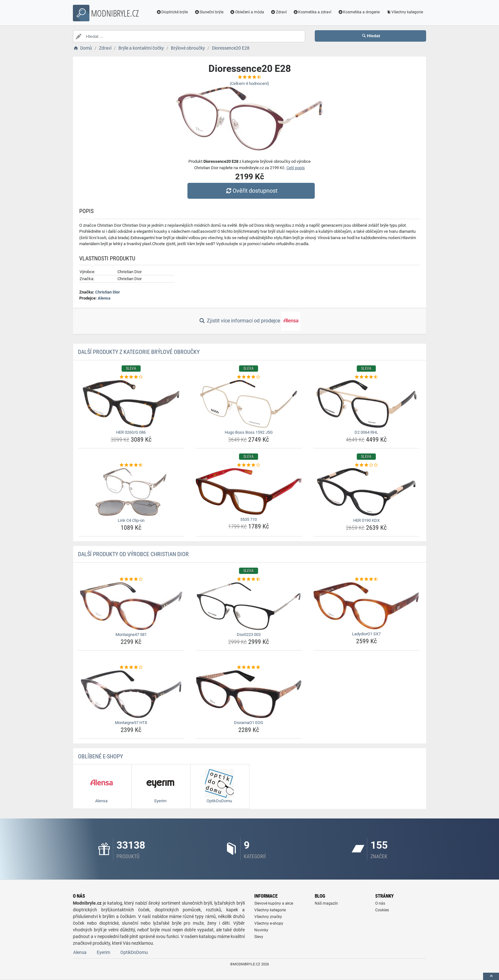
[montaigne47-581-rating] (131, 579)
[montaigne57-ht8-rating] (131, 667)
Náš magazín (326, 903)
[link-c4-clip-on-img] (131, 492)
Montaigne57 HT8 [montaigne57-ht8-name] (131, 723)
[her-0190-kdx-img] (366, 492)
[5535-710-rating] (249, 465)
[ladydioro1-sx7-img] (366, 606)
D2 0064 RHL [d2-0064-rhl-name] (366, 432)
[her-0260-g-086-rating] (131, 377)
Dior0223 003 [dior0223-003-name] (249, 635)
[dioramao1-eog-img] (249, 694)
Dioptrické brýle (172, 12)
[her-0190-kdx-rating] (366, 465)
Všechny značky (268, 917)
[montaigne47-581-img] (131, 606)
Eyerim (103, 952)
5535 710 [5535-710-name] (249, 519)
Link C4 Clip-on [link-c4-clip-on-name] (131, 520)
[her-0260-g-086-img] (131, 404)
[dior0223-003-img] (249, 606)
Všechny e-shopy (269, 923)
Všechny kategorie (404, 12)
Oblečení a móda (247, 12)
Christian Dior (108, 292)
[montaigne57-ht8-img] (131, 694)
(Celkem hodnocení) (250, 83)
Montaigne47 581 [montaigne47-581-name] (131, 635)
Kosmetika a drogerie (359, 12)
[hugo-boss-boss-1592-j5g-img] (249, 404)
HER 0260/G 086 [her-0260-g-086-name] (131, 432)
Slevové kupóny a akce (274, 903)
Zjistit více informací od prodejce (250, 321)
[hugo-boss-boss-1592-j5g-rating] (249, 377)
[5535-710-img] (249, 491)
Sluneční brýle (209, 12)
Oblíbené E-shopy (100, 756)
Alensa (104, 298)
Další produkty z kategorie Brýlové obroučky (139, 352)
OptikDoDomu (134, 952)
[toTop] (491, 976)
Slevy (259, 937)
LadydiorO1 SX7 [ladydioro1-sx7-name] (366, 634)
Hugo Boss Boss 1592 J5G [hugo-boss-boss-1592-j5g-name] (249, 432)
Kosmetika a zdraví (312, 12)
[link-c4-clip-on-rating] (131, 465)
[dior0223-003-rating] (249, 579)
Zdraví (279, 12)
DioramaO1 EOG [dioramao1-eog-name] (249, 723)
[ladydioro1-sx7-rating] (366, 579)
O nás (380, 903)
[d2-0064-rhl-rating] (366, 377)
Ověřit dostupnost (251, 191)
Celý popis (296, 168)
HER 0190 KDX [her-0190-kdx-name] (366, 520)
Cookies (382, 910)
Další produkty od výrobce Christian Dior (133, 554)
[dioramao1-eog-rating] (249, 667)
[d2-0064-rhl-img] (366, 404)
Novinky (261, 930)
